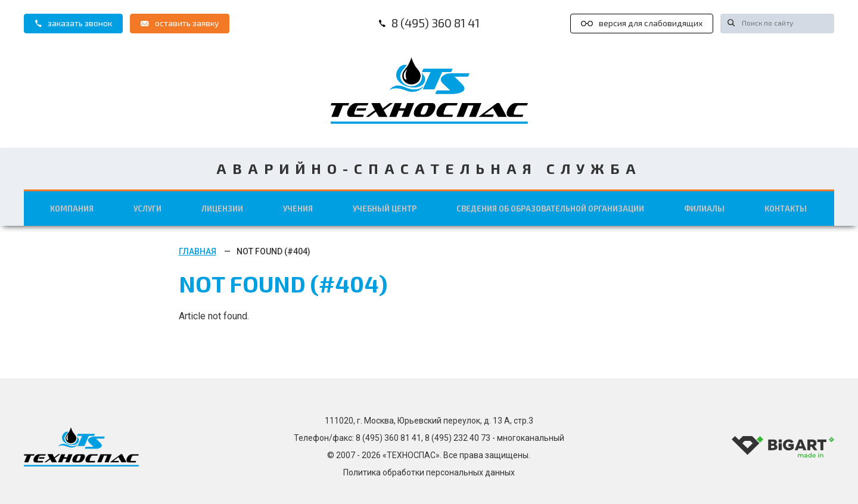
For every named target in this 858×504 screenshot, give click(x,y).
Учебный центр (388, 208)
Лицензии (226, 208)
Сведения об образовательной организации (551, 208)
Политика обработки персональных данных (429, 472)
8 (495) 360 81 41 (429, 23)
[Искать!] (730, 22)
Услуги (150, 208)
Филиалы (703, 208)
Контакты (784, 208)
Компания (74, 208)
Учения (302, 208)
